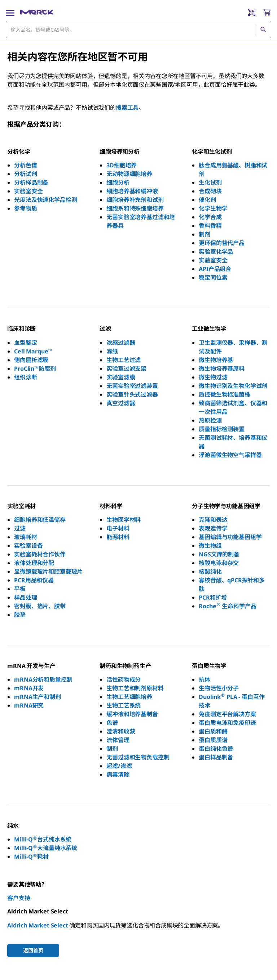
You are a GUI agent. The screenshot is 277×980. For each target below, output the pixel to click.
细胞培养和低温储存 (40, 520)
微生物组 (210, 546)
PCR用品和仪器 (34, 580)
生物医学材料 (124, 520)
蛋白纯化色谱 (216, 749)
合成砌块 (210, 191)
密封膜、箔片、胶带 (40, 606)
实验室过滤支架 (126, 369)
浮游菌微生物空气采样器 (230, 455)
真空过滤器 (121, 403)
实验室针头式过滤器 (132, 394)
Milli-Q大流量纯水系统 (46, 848)
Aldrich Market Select (38, 925)
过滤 (20, 528)
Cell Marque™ (33, 351)
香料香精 (210, 226)
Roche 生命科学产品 (227, 606)
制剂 (205, 234)
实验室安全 (28, 191)
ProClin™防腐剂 (35, 369)
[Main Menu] (10, 12)
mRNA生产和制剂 (38, 697)
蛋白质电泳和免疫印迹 (227, 723)
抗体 (205, 679)
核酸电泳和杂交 (219, 563)
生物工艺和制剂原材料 (135, 688)
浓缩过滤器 (121, 343)
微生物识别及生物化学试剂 (233, 386)
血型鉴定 (25, 343)
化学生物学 (213, 208)
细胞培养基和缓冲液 (132, 191)
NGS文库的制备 (219, 554)
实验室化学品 (216, 252)
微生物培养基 (216, 360)
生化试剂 (210, 182)
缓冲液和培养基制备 (132, 714)
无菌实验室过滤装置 (132, 386)
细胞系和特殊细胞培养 (135, 208)
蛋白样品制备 (216, 757)
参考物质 (25, 208)
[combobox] (138, 30)
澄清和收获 (121, 731)
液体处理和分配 (34, 563)
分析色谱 (25, 165)
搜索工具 (127, 108)
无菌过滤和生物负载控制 (138, 757)
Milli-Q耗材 (31, 857)
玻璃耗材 (25, 537)
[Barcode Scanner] (252, 12)
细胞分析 (118, 182)
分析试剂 (25, 174)
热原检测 (210, 420)
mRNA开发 (29, 688)
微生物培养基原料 (222, 369)
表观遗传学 (213, 528)
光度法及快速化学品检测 (45, 200)
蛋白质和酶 (213, 731)
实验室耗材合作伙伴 (40, 554)
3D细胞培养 (122, 165)
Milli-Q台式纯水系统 (43, 839)
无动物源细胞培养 (129, 174)
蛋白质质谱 (213, 740)
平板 (20, 589)
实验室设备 (28, 546)
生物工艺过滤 (124, 360)
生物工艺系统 (124, 705)
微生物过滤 (213, 377)
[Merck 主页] (37, 12)
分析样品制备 (31, 182)
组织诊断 (25, 377)
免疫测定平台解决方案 (227, 714)
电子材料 (118, 528)
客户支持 (19, 898)
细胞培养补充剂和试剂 (135, 200)
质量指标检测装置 (222, 429)
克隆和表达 (213, 520)
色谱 (112, 723)
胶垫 (20, 615)
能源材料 (118, 537)
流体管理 (118, 740)
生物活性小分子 (219, 688)
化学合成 (210, 217)
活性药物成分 (124, 679)
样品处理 (25, 597)
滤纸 (112, 351)
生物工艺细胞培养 (129, 697)
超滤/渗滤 (119, 766)
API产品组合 (215, 269)
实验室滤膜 (121, 377)
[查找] (263, 30)
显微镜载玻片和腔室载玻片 (48, 572)
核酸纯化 (210, 572)
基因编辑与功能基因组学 (230, 537)
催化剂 (207, 200)
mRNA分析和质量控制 (43, 679)
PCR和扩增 (213, 597)
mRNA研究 (29, 705)
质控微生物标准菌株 (225, 394)
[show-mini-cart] (267, 12)
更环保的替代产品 (222, 243)
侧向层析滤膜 (31, 360)
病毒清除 (118, 774)
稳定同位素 (213, 277)
